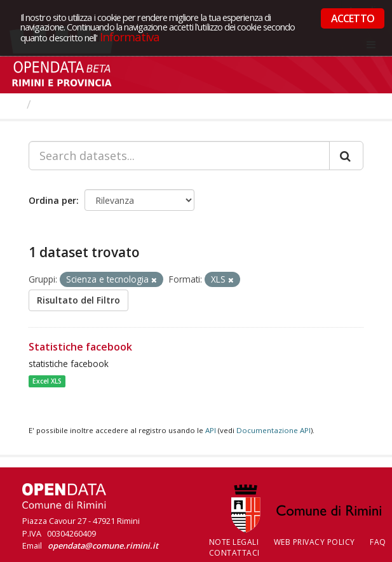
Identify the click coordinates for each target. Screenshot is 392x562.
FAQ (378, 542)
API (211, 430)
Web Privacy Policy (314, 542)
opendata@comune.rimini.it (103, 545)
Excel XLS (47, 381)
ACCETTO (353, 18)
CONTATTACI (234, 553)
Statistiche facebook (80, 347)
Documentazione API (274, 430)
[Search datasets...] (179, 156)
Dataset (60, 104)
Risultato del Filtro (78, 300)
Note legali (234, 542)
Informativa (130, 37)
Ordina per (52, 200)
